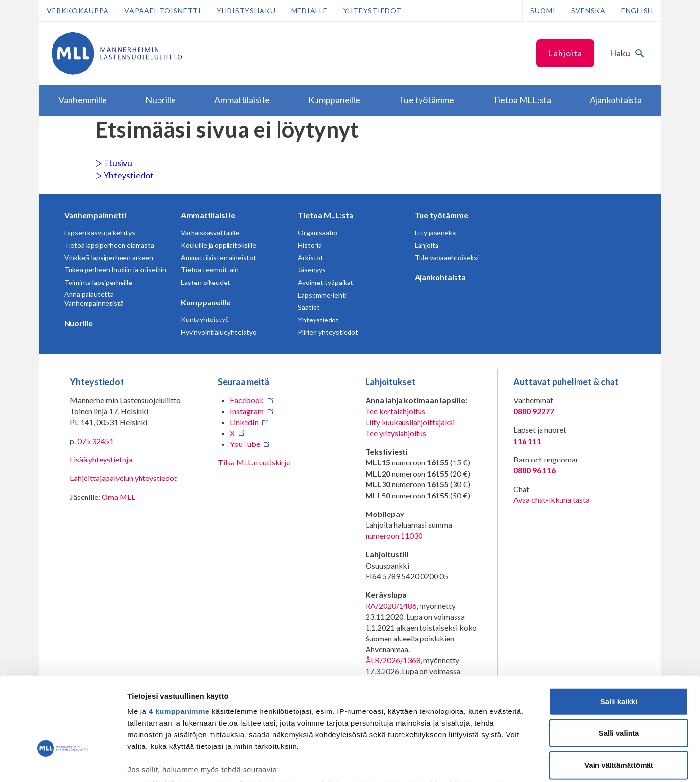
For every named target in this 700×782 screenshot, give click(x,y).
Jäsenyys (312, 270)
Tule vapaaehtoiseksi (447, 258)
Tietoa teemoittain (210, 270)
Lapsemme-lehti (322, 295)
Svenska (588, 10)
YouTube (245, 444)
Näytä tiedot (520, 763)
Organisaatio (318, 233)
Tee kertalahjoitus (395, 411)
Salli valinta (619, 665)
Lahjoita (565, 53)
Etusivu (114, 163)
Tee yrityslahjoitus (396, 433)
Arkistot (311, 258)
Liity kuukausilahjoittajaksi (410, 422)
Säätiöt (309, 307)
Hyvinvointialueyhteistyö (219, 332)
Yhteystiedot (372, 10)
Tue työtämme (441, 215)
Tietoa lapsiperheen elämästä (109, 245)
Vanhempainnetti (95, 215)
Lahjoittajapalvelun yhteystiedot (123, 478)
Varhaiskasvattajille (210, 233)
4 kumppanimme (179, 643)
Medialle (309, 10)
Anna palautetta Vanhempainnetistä (94, 299)
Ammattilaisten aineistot (219, 258)
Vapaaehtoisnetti (163, 10)
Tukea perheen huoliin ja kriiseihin (115, 270)
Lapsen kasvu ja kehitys (100, 233)
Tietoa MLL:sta (326, 215)
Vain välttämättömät (619, 697)
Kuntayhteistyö (205, 319)
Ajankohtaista (440, 277)
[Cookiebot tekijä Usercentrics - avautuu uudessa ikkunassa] (63, 763)
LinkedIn (244, 422)
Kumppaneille (206, 302)
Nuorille (79, 323)
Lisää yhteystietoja (101, 459)
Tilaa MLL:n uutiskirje (254, 462)
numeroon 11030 (394, 536)
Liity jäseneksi (436, 233)
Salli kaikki (619, 633)
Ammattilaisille (208, 215)
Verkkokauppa (78, 10)
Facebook (247, 400)
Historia (310, 245)
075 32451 (96, 441)
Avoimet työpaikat (326, 282)
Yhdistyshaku (246, 10)
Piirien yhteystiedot (328, 332)
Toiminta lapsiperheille (98, 282)
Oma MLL (118, 497)
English (637, 10)
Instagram (247, 411)
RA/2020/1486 (391, 606)
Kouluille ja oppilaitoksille (219, 245)
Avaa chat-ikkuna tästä (551, 500)
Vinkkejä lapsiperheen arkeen (109, 258)
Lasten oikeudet (206, 282)
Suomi (543, 10)
